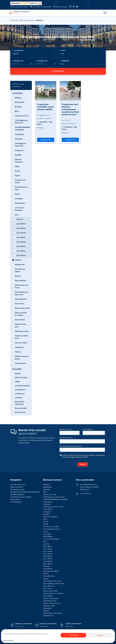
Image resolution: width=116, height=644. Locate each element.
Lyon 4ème (21, 233)
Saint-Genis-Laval (22, 308)
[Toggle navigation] (104, 13)
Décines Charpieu (19, 161)
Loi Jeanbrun (20, 390)
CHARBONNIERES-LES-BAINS (23, 129)
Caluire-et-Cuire (22, 116)
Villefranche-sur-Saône (22, 358)
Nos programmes (27, 20)
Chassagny (19, 134)
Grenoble (19, 199)
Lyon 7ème (21, 246)
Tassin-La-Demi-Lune (22, 337)
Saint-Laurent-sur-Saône (21, 314)
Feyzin (18, 176)
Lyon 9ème (21, 255)
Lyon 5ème (21, 237)
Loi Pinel (18, 398)
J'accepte (73, 635)
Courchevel (48, 509)
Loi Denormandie (22, 386)
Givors (17, 194)
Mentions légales (8, 640)
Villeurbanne (20, 363)
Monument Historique (20, 403)
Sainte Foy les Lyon (21, 326)
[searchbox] (58, 61)
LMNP (17, 382)
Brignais (18, 107)
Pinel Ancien (20, 412)
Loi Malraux (20, 394)
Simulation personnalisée (21, 497)
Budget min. (18, 61)
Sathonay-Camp (22, 331)
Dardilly (18, 155)
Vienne (18, 352)
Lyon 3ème (21, 228)
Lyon (17, 215)
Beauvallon (20, 102)
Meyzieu (18, 260)
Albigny (18, 98)
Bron (17, 111)
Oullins (18, 276)
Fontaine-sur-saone (21, 181)
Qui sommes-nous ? (21, 7)
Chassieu (19, 139)
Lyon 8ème (21, 251)
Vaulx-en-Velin (21, 343)
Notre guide (15, 499)
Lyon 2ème (21, 224)
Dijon (17, 166)
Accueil (15, 20)
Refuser (100, 635)
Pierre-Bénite (21, 281)
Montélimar (20, 265)
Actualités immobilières (42, 7)
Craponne (19, 150)
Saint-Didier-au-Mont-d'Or (22, 293)
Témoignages (16, 502)
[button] (26, 3)
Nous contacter (61, 7)
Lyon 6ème (21, 242)
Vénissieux (19, 347)
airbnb (18, 374)
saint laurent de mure (22, 286)
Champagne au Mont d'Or (21, 122)
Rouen (46, 579)
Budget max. (42, 61)
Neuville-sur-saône (20, 270)
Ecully (17, 171)
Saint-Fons (19, 304)
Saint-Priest (20, 320)
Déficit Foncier (21, 378)
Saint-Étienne (21, 299)
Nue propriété (21, 408)
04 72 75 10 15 (86, 494)
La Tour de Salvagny (19, 209)
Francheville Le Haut (21, 188)
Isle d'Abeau (20, 203)
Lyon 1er (20, 219)
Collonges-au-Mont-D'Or (21, 145)
